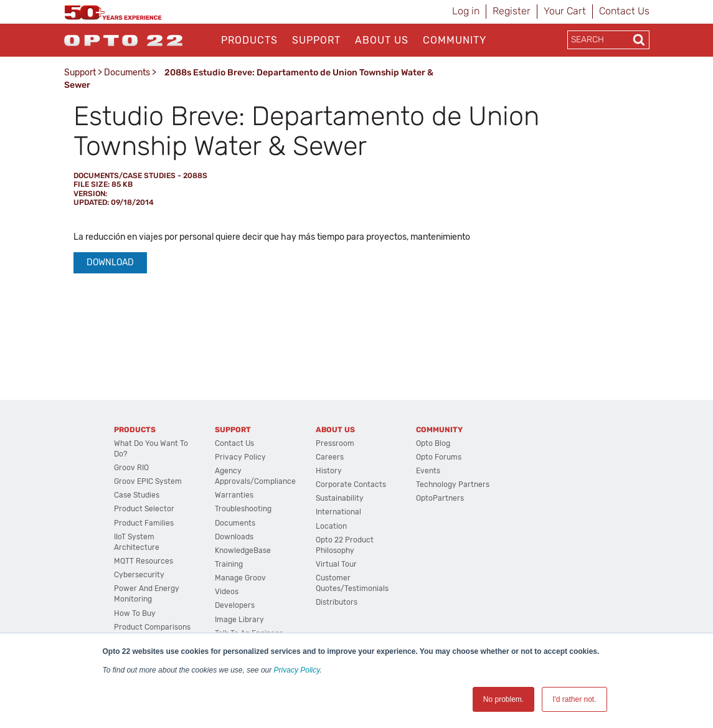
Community (455, 40)
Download (110, 262)
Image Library (239, 620)
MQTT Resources (144, 561)
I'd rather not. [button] (574, 699)
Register (512, 11)
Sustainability (340, 498)
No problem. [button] (503, 699)
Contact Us (624, 11)
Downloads (234, 537)
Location (331, 526)
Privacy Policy (297, 670)
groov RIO (131, 468)
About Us (382, 40)
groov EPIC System (148, 481)
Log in (466, 11)
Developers (235, 605)
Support (316, 40)
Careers (330, 457)
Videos (227, 592)
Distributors (337, 602)
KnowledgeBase (243, 551)
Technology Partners (453, 485)
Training (229, 564)
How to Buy (135, 613)
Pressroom (335, 443)
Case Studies (137, 495)
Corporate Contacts (351, 485)
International (338, 512)
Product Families (144, 523)
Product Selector (144, 509)
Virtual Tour (336, 564)
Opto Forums (439, 457)
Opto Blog (433, 443)
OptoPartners (440, 498)
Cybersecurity (139, 575)
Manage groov (240, 578)
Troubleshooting (243, 509)
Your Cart (565, 11)
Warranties (234, 495)
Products (249, 40)
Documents (127, 73)
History (329, 471)
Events (428, 471)
